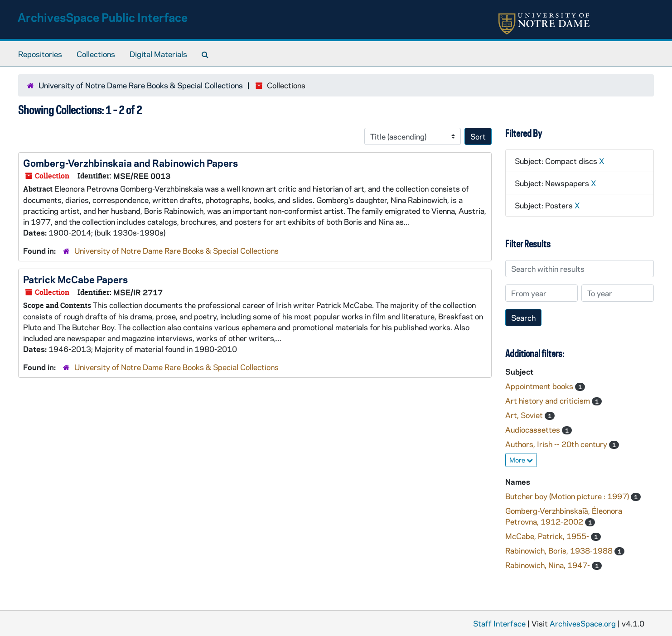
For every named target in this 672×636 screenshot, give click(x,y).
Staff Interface (499, 623)
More (521, 460)
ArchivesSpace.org (583, 623)
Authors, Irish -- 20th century (557, 444)
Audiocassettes (534, 429)
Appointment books (540, 386)
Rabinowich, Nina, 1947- (549, 565)
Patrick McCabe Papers (75, 279)
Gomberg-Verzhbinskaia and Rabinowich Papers (131, 163)
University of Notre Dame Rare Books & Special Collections (141, 85)
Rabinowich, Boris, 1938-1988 (560, 550)
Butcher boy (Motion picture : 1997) (568, 496)
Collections (96, 54)
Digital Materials (158, 54)
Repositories (40, 54)
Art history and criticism (549, 400)
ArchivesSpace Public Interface (103, 17)
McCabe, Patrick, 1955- (548, 536)
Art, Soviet (525, 415)
